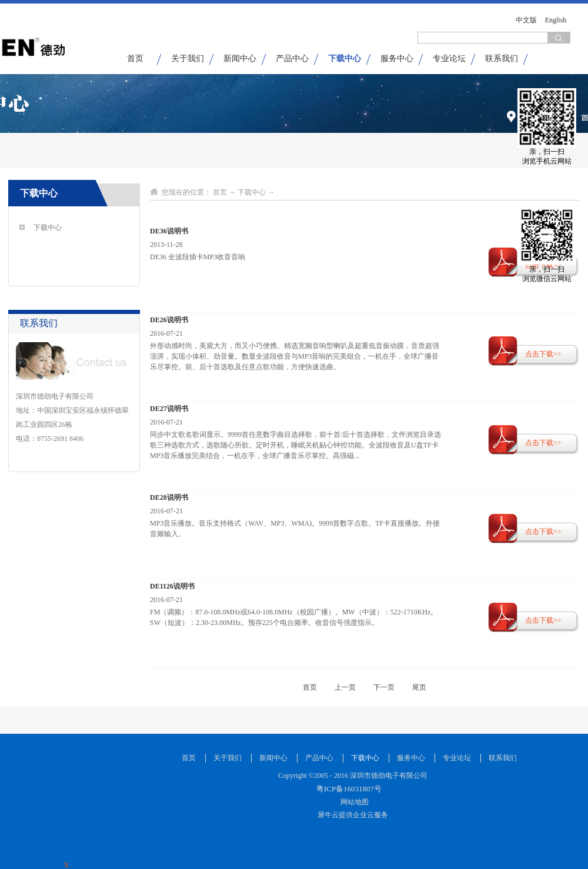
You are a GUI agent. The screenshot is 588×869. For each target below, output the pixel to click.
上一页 (345, 687)
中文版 (526, 20)
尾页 (419, 687)
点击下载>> (543, 354)
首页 (135, 59)
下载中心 (252, 192)
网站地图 (353, 802)
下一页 (384, 687)
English (556, 20)
